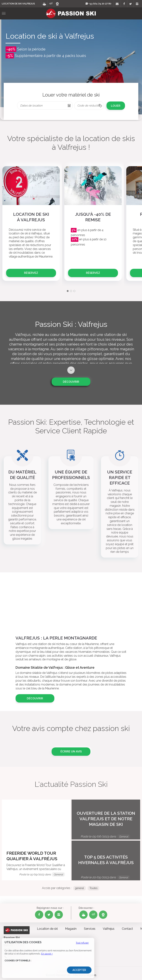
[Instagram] (137, 4)
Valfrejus (109, 929)
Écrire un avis (71, 751)
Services (90, 929)
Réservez (31, 273)
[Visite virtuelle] (51, 4)
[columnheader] (89, 106)
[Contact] (117, 4)
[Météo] (44, 4)
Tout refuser (82, 943)
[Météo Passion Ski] (83, 915)
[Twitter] (130, 4)
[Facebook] (124, 4)
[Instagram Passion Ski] (59, 915)
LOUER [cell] (116, 106)
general (80, 888)
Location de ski (47, 929)
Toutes (93, 888)
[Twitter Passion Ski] (49, 915)
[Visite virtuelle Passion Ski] (93, 915)
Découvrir (71, 382)
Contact (127, 929)
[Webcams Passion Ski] (103, 915)
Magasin (71, 929)
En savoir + (47, 954)
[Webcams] (57, 4)
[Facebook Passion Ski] (39, 915)
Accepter (79, 970)
